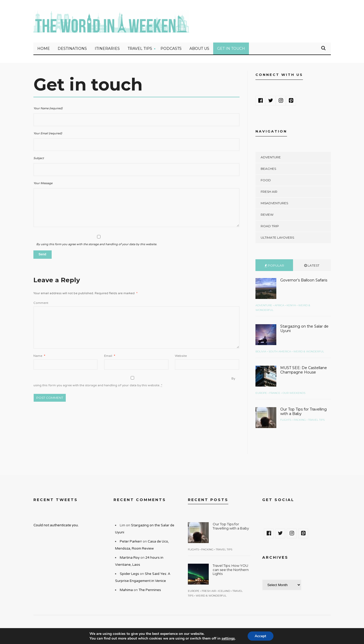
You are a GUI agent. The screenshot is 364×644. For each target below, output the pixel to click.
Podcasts (171, 49)
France (275, 394)
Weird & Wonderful (309, 352)
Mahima (126, 591)
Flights (286, 421)
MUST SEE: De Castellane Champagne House (304, 371)
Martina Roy (130, 558)
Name (39, 357)
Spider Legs (129, 575)
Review (267, 215)
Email (110, 357)
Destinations (72, 49)
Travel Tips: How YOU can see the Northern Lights (231, 570)
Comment (41, 304)
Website (181, 357)
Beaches (268, 169)
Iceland (224, 592)
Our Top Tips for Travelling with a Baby (303, 412)
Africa (279, 306)
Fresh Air (269, 192)
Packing (300, 421)
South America (280, 352)
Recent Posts (208, 501)
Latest (312, 266)
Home (44, 49)
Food (266, 181)
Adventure (271, 158)
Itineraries (107, 49)
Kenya (291, 306)
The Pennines (150, 591)
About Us (199, 49)
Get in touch (231, 49)
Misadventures (274, 204)
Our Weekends (294, 394)
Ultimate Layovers (277, 238)
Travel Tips (140, 49)
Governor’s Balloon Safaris (304, 281)
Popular (274, 266)
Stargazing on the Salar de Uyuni (304, 329)
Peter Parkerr (131, 542)
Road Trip (270, 227)
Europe (261, 394)
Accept (260, 636)
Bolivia (261, 352)
